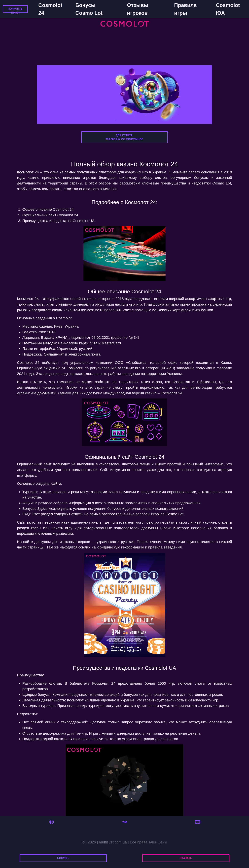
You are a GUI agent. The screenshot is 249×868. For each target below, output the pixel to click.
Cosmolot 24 (50, 9)
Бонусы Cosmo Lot (89, 9)
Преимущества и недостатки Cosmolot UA (58, 221)
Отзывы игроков (138, 9)
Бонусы (63, 858)
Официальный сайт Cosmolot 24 (50, 215)
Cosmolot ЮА (228, 9)
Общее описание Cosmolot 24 (48, 209)
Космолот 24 (64, 464)
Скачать (186, 858)
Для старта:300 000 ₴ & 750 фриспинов (125, 137)
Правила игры (185, 9)
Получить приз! (15, 11)
